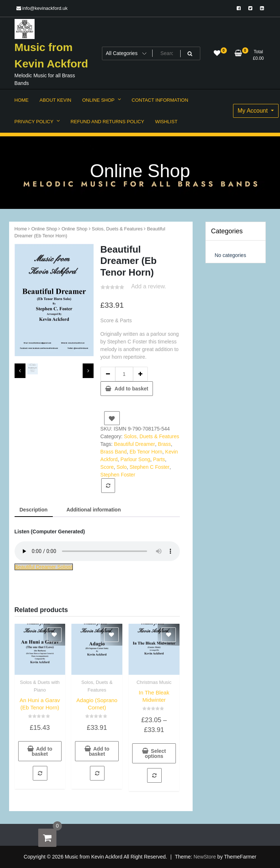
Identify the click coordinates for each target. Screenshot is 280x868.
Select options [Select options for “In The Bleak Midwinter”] (155, 754)
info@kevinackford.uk (42, 8)
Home (21, 229)
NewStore (205, 857)
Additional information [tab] (93, 510)
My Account (254, 111)
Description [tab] (34, 510)
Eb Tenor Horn (146, 452)
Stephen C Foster (150, 467)
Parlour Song (135, 459)
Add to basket (132, 389)
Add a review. (149, 286)
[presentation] (20, 371)
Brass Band (114, 452)
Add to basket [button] (42, 751)
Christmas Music (154, 682)
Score (107, 467)
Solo (122, 467)
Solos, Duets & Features (117, 229)
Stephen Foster (118, 475)
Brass (165, 444)
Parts (159, 459)
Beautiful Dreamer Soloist (44, 567)
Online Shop (44, 229)
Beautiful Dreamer (135, 444)
